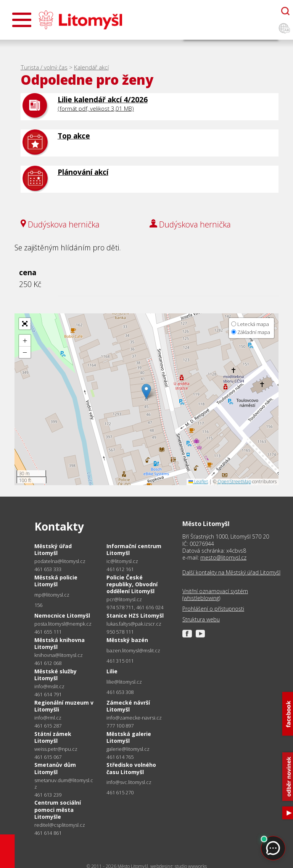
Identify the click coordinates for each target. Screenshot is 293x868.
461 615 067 (48, 757)
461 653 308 (120, 692)
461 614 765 (120, 757)
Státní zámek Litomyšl (53, 737)
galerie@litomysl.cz (128, 749)
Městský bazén (127, 640)
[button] (146, 391)
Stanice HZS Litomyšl (135, 616)
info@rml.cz (48, 718)
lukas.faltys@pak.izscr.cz (134, 624)
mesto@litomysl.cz (223, 557)
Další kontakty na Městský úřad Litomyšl (231, 573)
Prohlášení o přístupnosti (213, 609)
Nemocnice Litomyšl (62, 616)
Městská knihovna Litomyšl (60, 643)
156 (39, 605)
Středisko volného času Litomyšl (131, 768)
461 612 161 (120, 569)
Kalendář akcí (91, 67)
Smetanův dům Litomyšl (55, 768)
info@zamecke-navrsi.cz (134, 718)
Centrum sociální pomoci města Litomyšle (58, 809)
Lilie (112, 671)
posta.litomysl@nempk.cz (63, 624)
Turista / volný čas (44, 67)
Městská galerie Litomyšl (129, 737)
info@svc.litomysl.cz (129, 782)
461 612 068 (48, 663)
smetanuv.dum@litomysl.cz (64, 784)
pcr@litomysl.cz (124, 599)
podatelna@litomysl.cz (60, 561)
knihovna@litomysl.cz (59, 655)
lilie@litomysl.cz (124, 682)
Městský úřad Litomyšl (53, 549)
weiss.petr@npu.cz (56, 749)
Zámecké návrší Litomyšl (128, 706)
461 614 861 (48, 833)
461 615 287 (48, 726)
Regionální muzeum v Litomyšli (64, 706)
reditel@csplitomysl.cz (60, 825)
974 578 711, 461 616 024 (135, 607)
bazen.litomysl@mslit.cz (133, 651)
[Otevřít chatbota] (285, 11)
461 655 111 (48, 632)
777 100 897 (120, 726)
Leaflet (198, 482)
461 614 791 (48, 694)
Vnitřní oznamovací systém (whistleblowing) (215, 595)
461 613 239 (48, 795)
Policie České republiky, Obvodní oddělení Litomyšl (132, 584)
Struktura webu (201, 620)
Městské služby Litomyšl (56, 675)
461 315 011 (120, 661)
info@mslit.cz (49, 686)
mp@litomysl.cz (52, 595)
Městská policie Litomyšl (56, 581)
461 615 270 (120, 792)
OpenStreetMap (234, 482)
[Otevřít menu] (22, 20)
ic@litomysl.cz (122, 561)
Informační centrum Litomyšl (134, 549)
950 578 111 (120, 632)
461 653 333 (48, 569)
